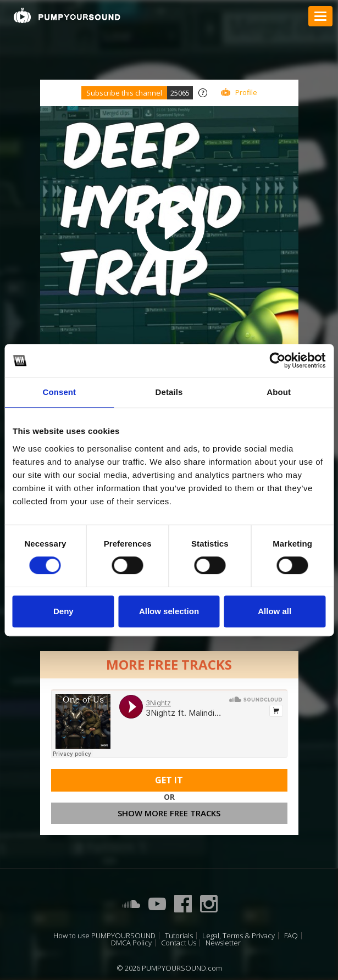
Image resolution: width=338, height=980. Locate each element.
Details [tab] (169, 392)
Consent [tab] (59, 392)
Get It (169, 780)
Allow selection (169, 611)
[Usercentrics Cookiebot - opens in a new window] (277, 360)
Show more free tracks (169, 813)
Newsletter (223, 943)
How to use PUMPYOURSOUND (104, 936)
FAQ (291, 936)
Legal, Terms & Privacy (239, 936)
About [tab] (279, 392)
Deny (63, 611)
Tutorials (179, 936)
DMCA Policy (131, 943)
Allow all (275, 611)
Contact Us (179, 943)
